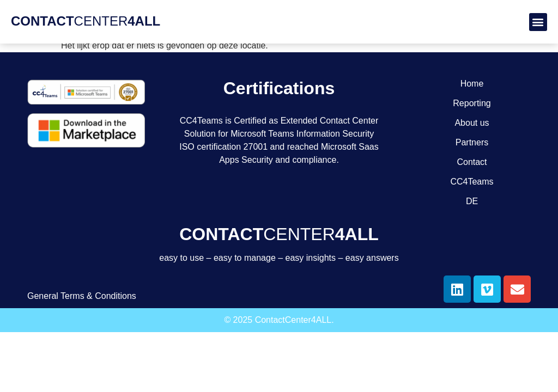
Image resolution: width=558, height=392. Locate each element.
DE (472, 201)
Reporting (472, 103)
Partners (472, 142)
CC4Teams (472, 182)
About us (472, 123)
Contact (472, 162)
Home (472, 84)
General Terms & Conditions (82, 296)
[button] (538, 22)
